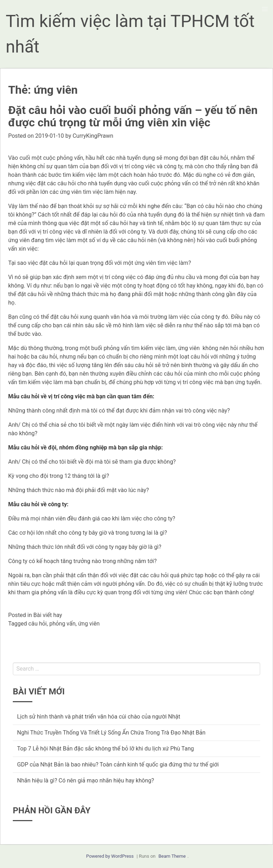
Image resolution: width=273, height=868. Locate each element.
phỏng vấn (63, 624)
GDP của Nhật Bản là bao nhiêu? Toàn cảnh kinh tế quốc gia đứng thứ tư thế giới (118, 765)
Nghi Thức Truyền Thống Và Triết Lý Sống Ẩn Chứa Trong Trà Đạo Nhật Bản (111, 733)
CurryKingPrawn (93, 136)
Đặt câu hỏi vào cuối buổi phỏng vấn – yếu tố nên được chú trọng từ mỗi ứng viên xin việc (133, 116)
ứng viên (89, 624)
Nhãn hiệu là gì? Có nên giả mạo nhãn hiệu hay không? (85, 780)
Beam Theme (172, 856)
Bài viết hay (48, 615)
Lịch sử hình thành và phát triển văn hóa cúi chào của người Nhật (99, 717)
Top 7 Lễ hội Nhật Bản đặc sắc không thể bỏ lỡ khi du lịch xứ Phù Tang (106, 749)
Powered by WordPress (110, 856)
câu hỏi (38, 624)
